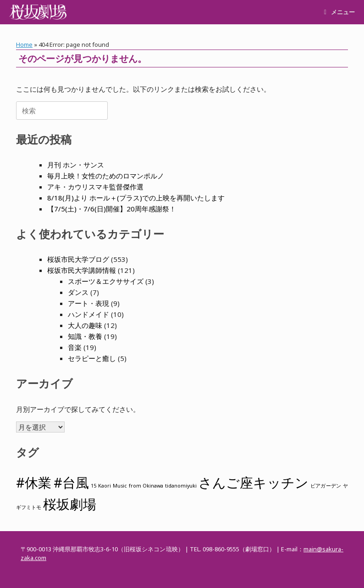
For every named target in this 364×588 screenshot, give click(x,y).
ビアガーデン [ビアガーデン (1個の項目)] (326, 486)
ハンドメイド (88, 314)
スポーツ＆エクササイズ (106, 281)
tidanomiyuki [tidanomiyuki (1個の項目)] (181, 486)
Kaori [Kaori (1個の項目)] (105, 486)
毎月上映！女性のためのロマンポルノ (106, 176)
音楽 (75, 347)
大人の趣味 (85, 325)
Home (24, 44)
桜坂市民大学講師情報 (82, 270)
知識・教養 (85, 336)
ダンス (78, 292)
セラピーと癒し (92, 358)
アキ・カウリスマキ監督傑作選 (95, 187)
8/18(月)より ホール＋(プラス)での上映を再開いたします (136, 198)
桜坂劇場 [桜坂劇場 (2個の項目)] (70, 504)
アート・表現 (88, 303)
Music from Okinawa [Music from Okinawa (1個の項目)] (138, 486)
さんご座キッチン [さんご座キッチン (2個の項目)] (254, 483)
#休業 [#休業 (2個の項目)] (34, 483)
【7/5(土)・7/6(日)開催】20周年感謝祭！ (112, 209)
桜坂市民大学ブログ (78, 259)
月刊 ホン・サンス (76, 165)
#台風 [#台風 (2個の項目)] (71, 483)
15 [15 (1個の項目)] (94, 486)
